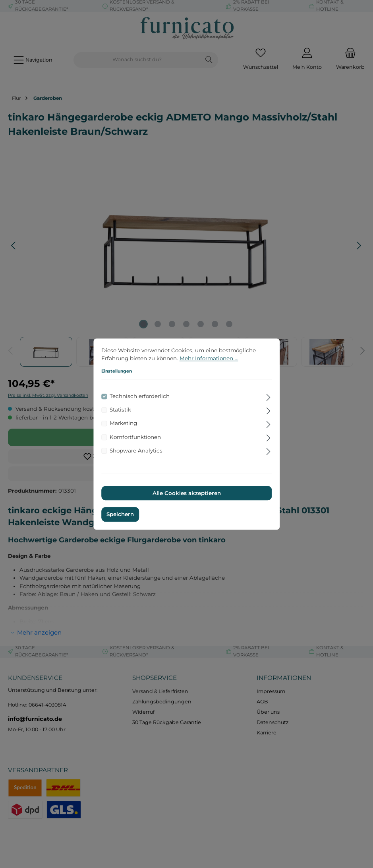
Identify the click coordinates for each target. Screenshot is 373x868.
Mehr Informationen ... (209, 358)
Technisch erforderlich (140, 396)
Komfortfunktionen (135, 437)
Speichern (120, 515)
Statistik (120, 410)
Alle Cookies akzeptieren (187, 493)
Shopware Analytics (136, 451)
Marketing (123, 423)
